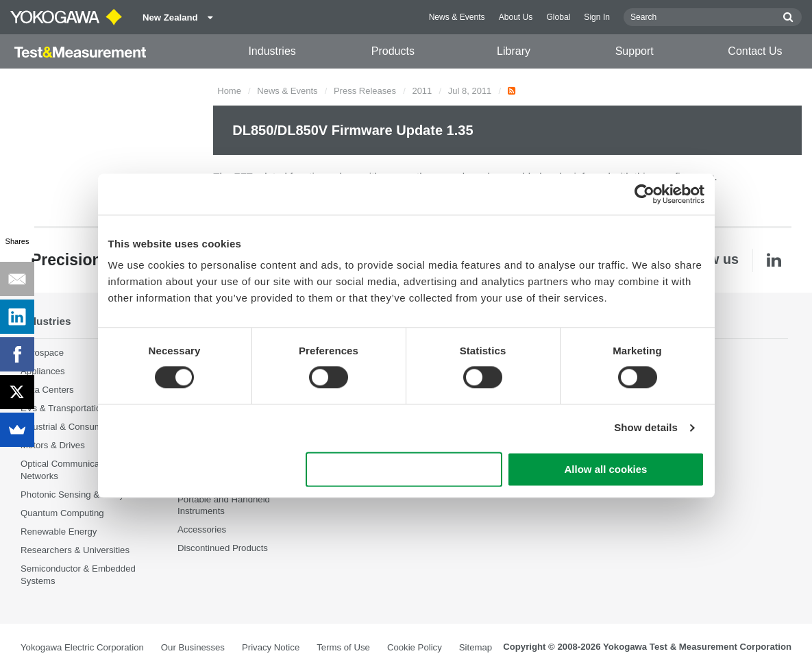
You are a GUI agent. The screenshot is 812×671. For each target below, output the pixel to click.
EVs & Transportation (63, 408)
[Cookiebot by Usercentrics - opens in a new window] (644, 194)
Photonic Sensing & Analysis (78, 495)
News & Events (457, 17)
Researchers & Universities (75, 550)
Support (635, 51)
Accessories (202, 529)
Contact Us (755, 51)
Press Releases (365, 91)
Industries (272, 51)
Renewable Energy (59, 532)
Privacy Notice (271, 647)
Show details (646, 428)
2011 (422, 91)
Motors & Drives (53, 445)
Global (558, 17)
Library (514, 51)
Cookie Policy (415, 647)
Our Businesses (193, 647)
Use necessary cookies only (404, 469)
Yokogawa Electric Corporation (82, 647)
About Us (516, 17)
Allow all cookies (606, 469)
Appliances (43, 371)
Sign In (597, 17)
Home (229, 91)
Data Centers (47, 390)
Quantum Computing (62, 513)
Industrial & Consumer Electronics (89, 427)
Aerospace (42, 353)
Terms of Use (343, 647)
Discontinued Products (223, 548)
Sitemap (476, 647)
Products (393, 51)
